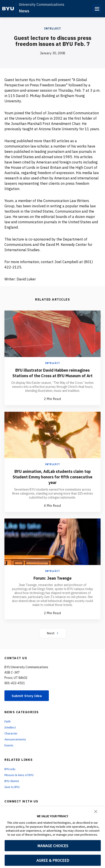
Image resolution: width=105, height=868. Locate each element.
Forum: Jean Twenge (52, 583)
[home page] (8, 9)
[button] (96, 811)
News (24, 11)
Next (52, 638)
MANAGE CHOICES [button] (53, 846)
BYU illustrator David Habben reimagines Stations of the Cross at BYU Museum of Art (52, 376)
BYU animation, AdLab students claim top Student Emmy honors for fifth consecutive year (52, 482)
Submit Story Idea (27, 701)
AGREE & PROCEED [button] (53, 860)
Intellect (53, 28)
